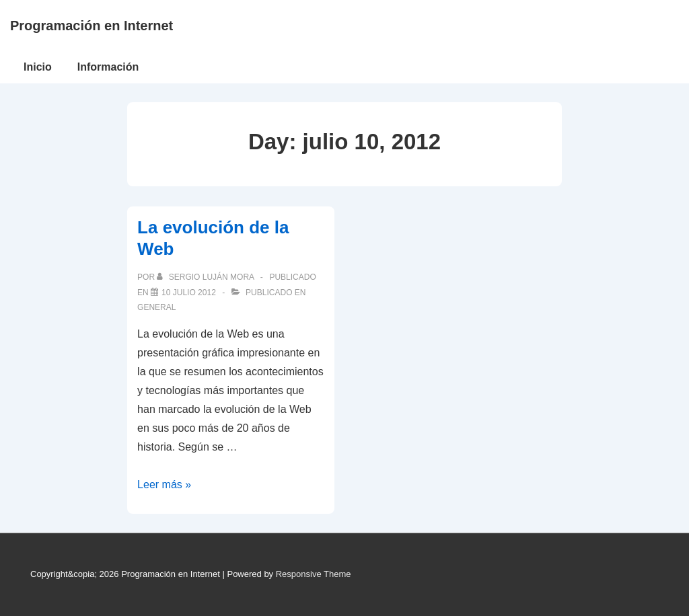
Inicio (38, 67)
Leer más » (164, 485)
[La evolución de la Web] (189, 293)
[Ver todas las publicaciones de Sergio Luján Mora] (206, 277)
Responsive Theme (314, 574)
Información (108, 67)
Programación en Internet (92, 26)
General (156, 307)
